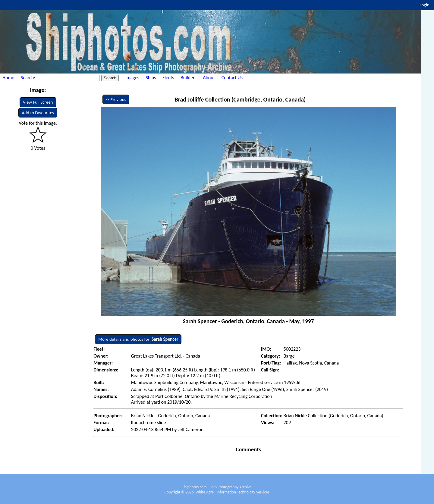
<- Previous (116, 99)
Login (425, 5)
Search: (28, 78)
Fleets (168, 78)
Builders (188, 78)
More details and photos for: (138, 339)
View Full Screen (38, 102)
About (209, 78)
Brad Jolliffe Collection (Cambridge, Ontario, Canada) (240, 99)
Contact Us (232, 78)
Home (8, 78)
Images (132, 78)
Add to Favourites (38, 113)
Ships (151, 78)
